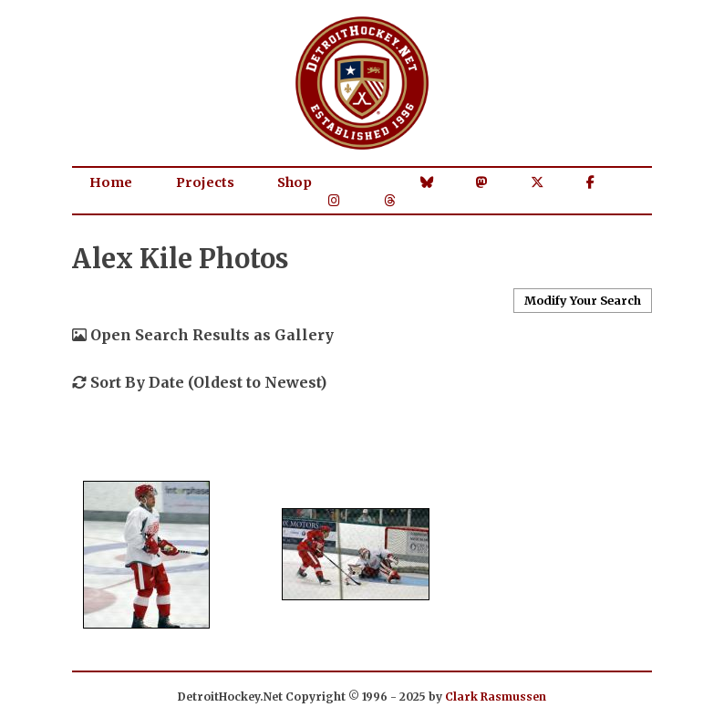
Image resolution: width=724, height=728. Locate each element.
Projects (205, 182)
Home (111, 182)
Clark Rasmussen (496, 697)
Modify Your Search (583, 300)
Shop (295, 182)
